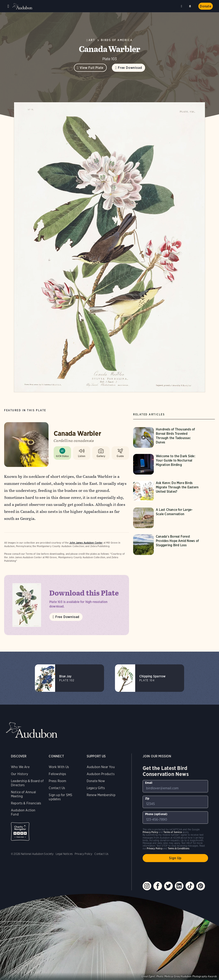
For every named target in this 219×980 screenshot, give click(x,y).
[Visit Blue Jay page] (69, 678)
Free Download (130, 68)
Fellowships (57, 774)
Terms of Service (173, 832)
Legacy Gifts (96, 788)
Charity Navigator (20, 831)
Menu (8, 6)
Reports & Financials (26, 803)
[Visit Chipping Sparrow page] (150, 678)
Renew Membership (101, 795)
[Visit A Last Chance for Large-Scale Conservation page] (168, 518)
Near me (182, 6)
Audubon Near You (101, 767)
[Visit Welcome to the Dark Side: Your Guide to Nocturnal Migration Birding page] (168, 464)
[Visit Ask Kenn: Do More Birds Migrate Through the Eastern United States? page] (168, 491)
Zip (147, 798)
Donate (206, 6)
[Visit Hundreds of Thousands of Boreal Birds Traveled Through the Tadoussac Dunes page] (168, 437)
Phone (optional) (156, 814)
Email (149, 783)
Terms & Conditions (179, 848)
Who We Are (20, 767)
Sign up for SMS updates (60, 797)
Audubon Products (101, 774)
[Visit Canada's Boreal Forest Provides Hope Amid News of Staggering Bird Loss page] (168, 545)
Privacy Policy (84, 854)
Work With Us (59, 767)
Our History (20, 774)
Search (191, 5)
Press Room (57, 781)
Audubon (23, 6)
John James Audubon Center (86, 543)
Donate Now (96, 781)
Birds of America (117, 40)
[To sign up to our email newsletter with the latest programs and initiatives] (175, 786)
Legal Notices (64, 854)
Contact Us (57, 788)
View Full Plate (92, 68)
